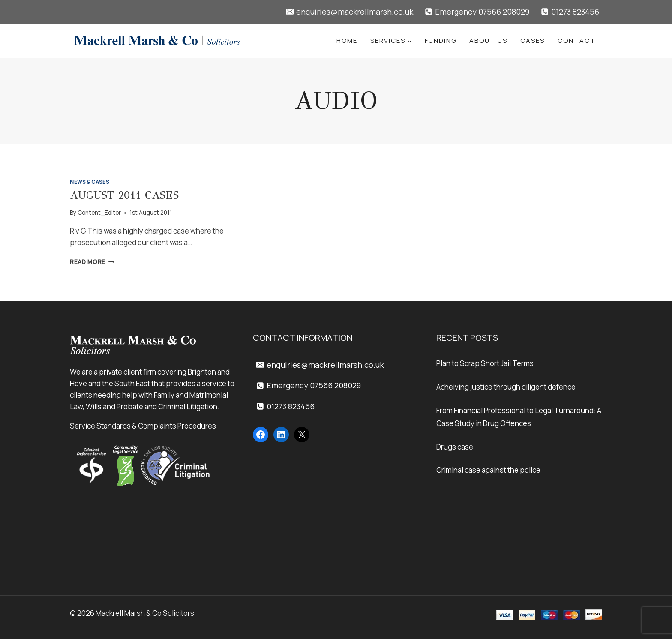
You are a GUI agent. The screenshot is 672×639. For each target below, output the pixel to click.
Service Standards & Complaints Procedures (143, 426)
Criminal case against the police (488, 470)
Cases (532, 40)
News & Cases (89, 182)
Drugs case (455, 447)
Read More (92, 262)
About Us (488, 40)
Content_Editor (99, 213)
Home (347, 40)
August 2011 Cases (124, 195)
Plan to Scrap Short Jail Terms (485, 363)
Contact (577, 40)
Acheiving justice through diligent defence (506, 387)
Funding (441, 40)
